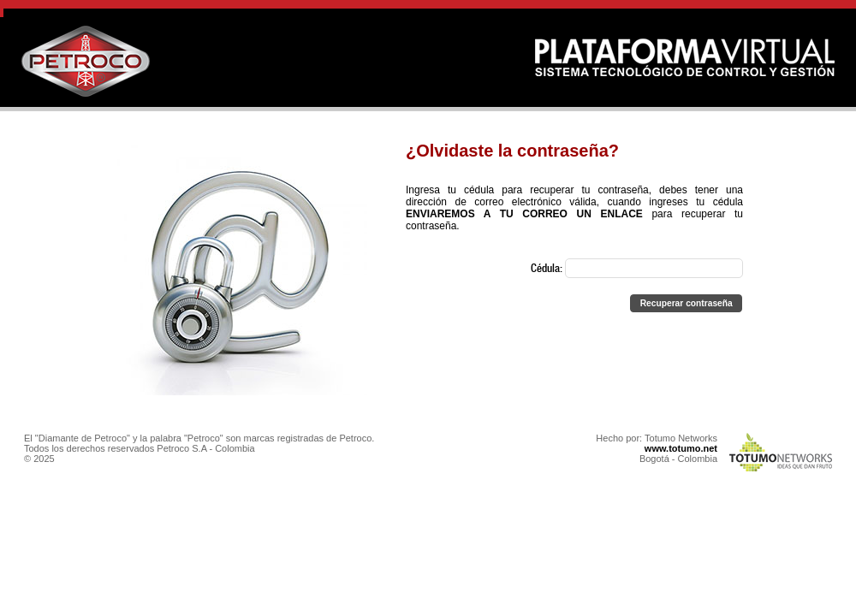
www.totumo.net (681, 448)
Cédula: (637, 269)
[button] (686, 303)
